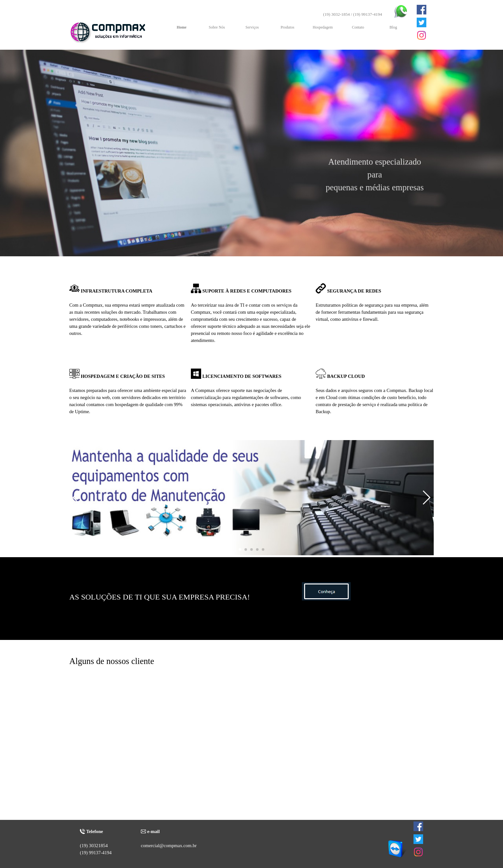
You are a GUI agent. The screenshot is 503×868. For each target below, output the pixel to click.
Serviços (252, 27)
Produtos (288, 27)
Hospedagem (323, 27)
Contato (358, 27)
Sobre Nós (217, 27)
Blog (393, 27)
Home (182, 27)
